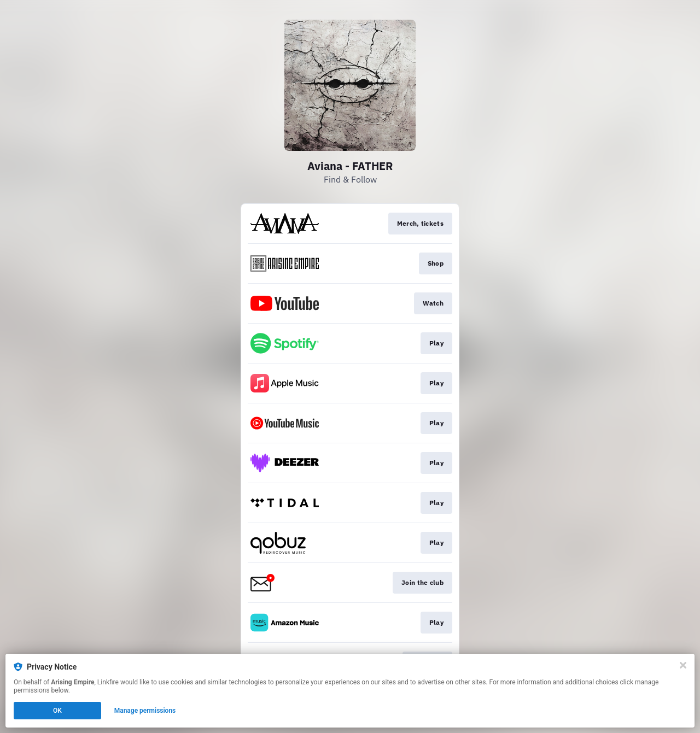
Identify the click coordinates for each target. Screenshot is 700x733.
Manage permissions (145, 711)
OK (57, 711)
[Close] (683, 665)
